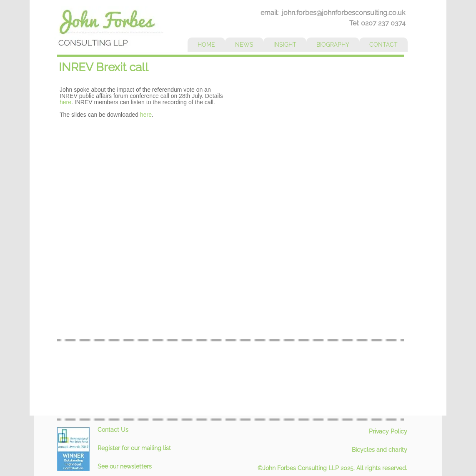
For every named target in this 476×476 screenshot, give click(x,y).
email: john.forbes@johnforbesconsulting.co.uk (333, 13)
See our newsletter (123, 466)
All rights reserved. (382, 468)
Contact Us (113, 430)
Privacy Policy (388, 431)
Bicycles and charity (380, 450)
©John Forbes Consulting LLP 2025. (307, 468)
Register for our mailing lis (133, 448)
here (65, 102)
